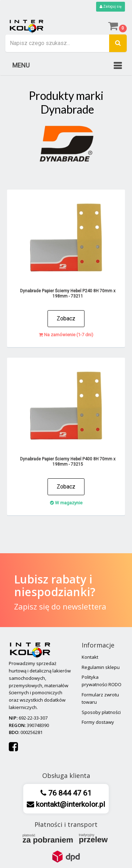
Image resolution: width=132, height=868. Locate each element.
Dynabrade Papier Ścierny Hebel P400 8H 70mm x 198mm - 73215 (68, 462)
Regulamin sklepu (101, 667)
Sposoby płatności (101, 712)
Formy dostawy (98, 722)
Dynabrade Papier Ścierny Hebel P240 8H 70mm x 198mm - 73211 (68, 293)
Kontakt (90, 657)
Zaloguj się (111, 7)
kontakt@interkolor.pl (70, 804)
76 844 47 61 (69, 793)
